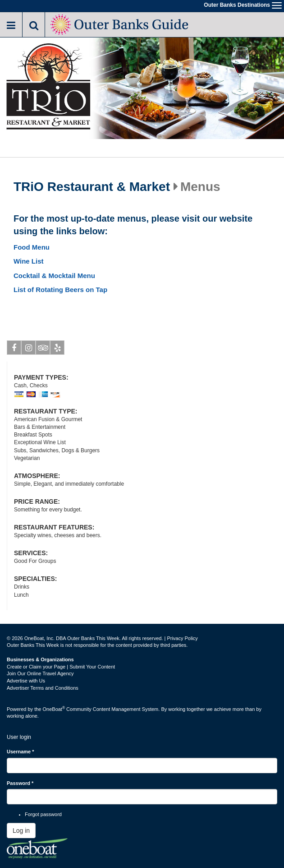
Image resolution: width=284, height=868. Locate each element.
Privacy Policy (182, 638)
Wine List (29, 261)
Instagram (29, 349)
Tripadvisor (43, 349)
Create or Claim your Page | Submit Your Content (61, 667)
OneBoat (54, 709)
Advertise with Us (26, 681)
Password (20, 783)
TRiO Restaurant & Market (92, 187)
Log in (21, 831)
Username (21, 752)
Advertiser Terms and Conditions (43, 688)
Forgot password (43, 814)
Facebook (14, 349)
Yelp (57, 349)
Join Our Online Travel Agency (40, 673)
